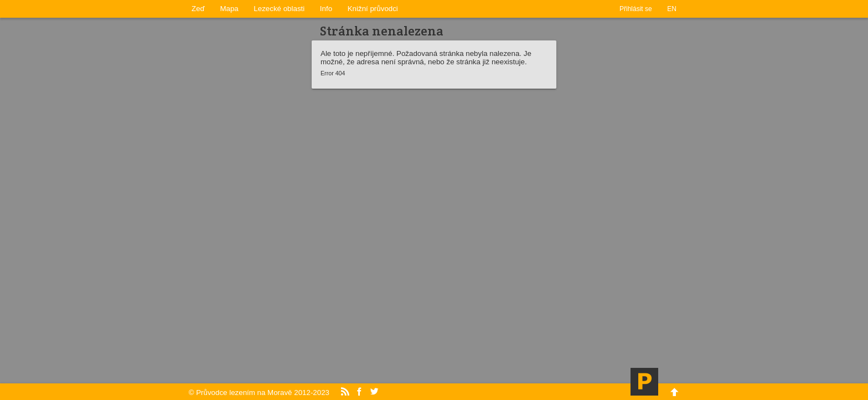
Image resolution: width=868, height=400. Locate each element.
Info (326, 9)
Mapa (229, 9)
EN (672, 9)
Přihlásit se (636, 9)
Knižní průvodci (373, 9)
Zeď (198, 9)
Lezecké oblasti (279, 9)
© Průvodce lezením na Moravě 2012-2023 (259, 393)
